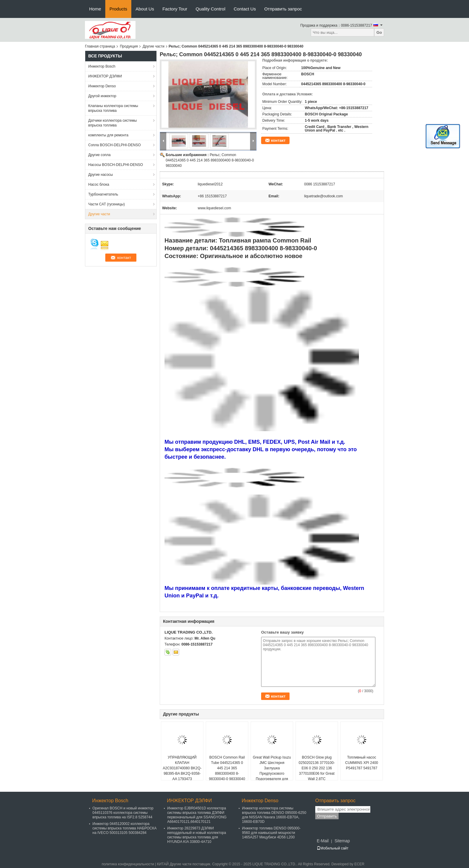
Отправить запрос (283, 9)
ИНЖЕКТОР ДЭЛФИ (105, 76)
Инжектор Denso (102, 86)
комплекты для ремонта (108, 135)
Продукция (129, 46)
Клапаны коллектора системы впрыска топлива (113, 108)
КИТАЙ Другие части (174, 864)
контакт (278, 140)
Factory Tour (175, 9)
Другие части (154, 46)
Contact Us (245, 9)
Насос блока (99, 184)
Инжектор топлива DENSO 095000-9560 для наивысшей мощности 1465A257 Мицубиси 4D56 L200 (271, 833)
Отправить (327, 816)
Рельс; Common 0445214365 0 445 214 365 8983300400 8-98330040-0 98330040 (210, 160)
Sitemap (342, 841)
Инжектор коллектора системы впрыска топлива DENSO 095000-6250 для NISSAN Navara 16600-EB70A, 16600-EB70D (274, 815)
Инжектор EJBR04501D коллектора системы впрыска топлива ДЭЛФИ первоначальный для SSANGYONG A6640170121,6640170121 (197, 815)
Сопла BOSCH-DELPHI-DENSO (115, 145)
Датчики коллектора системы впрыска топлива (112, 123)
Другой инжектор (102, 96)
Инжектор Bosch (102, 66)
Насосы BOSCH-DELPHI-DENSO (116, 165)
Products (118, 9)
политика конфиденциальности (128, 864)
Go (379, 32)
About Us (145, 9)
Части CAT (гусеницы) (106, 204)
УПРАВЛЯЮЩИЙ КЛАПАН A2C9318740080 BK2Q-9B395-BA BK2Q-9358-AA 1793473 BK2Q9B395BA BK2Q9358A (182, 774)
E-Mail (323, 841)
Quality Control (210, 9)
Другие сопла (99, 155)
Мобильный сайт (333, 848)
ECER (359, 864)
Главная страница (100, 46)
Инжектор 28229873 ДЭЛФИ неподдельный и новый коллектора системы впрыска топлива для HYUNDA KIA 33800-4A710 (197, 835)
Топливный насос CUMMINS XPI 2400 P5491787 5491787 (362, 763)
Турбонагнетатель (103, 194)
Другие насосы (101, 175)
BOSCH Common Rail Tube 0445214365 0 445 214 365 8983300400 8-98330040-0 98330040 (227, 768)
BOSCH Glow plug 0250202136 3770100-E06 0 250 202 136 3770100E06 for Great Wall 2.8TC (317, 768)
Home (95, 9)
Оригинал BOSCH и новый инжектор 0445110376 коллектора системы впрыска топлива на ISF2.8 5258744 (123, 813)
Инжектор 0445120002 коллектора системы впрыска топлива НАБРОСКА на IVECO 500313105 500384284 (124, 828)
